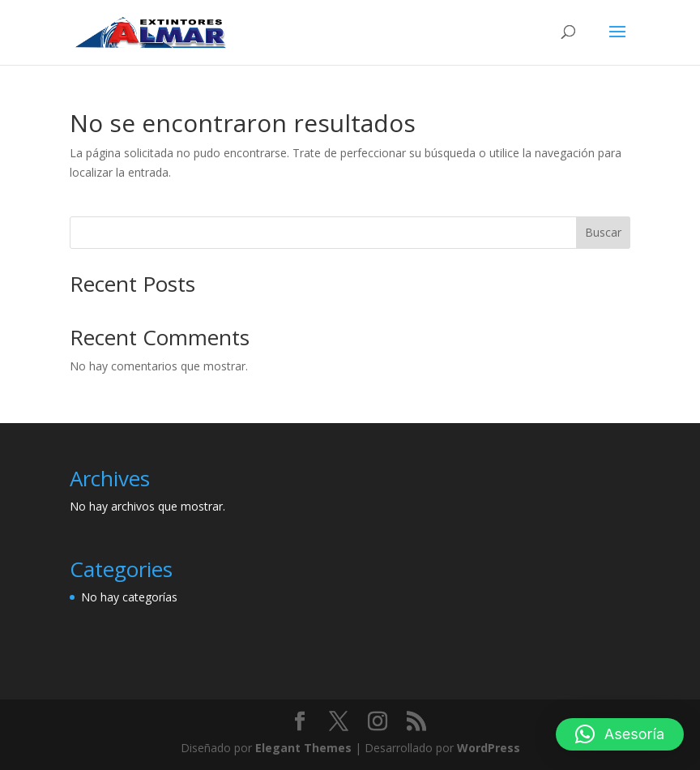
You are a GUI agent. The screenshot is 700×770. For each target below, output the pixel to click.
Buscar (603, 232)
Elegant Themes (303, 748)
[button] (620, 734)
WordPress (489, 748)
